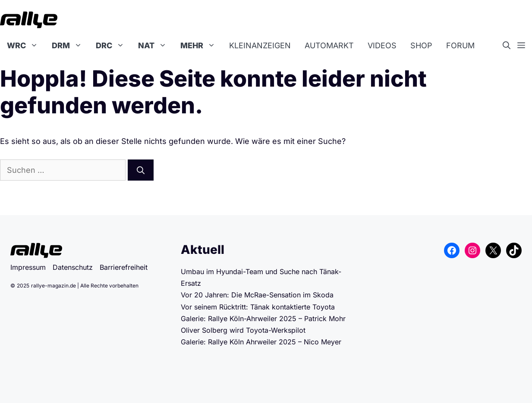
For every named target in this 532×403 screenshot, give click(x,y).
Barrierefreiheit (124, 267)
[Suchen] (141, 170)
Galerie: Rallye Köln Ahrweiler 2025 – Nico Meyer (261, 342)
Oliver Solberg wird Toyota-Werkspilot (243, 330)
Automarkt (329, 45)
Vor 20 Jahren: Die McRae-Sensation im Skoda (258, 295)
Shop (421, 45)
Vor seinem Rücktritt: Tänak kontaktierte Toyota (258, 307)
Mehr (201, 46)
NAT (156, 46)
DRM (70, 46)
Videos (382, 45)
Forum (460, 45)
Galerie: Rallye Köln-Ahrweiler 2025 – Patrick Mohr (263, 319)
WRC (26, 46)
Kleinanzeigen (260, 45)
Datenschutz (73, 267)
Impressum (28, 267)
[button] (510, 46)
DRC (113, 46)
